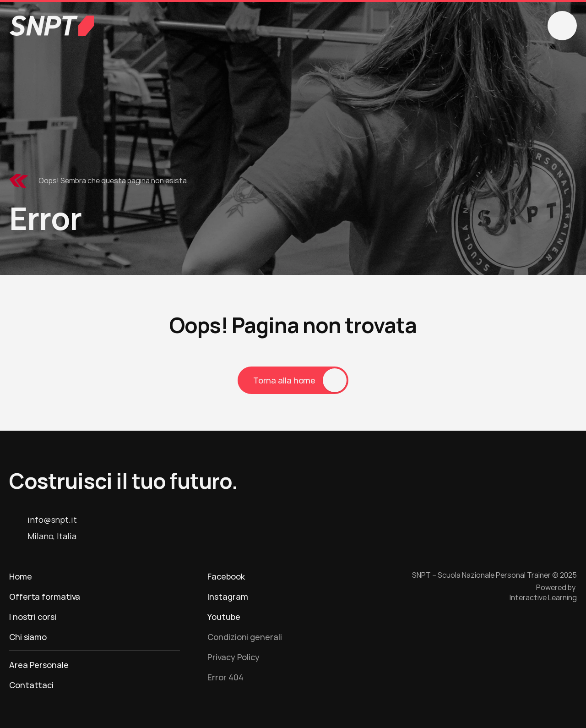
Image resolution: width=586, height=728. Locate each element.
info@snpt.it (52, 520)
